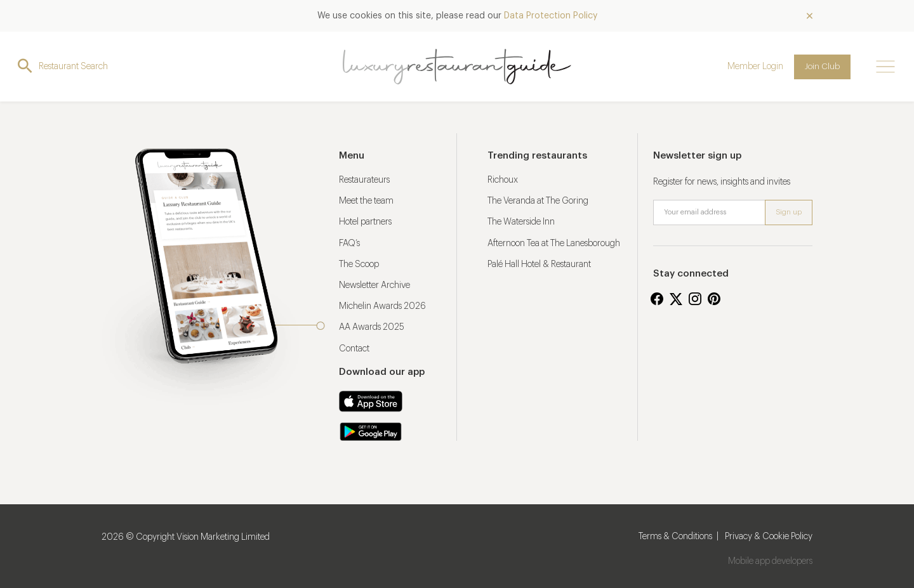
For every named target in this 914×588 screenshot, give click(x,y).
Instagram (695, 299)
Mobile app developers (770, 561)
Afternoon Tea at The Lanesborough (554, 244)
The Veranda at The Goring (538, 201)
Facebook (657, 299)
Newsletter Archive (374, 285)
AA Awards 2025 (372, 327)
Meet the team (366, 201)
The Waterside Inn (521, 222)
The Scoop (359, 265)
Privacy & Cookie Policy (769, 537)
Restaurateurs (364, 180)
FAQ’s (349, 244)
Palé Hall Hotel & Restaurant (539, 265)
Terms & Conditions (675, 537)
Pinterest (714, 299)
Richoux (503, 180)
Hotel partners (365, 222)
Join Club (822, 66)
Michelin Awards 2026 (382, 306)
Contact (354, 349)
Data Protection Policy (551, 16)
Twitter (676, 299)
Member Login (755, 67)
